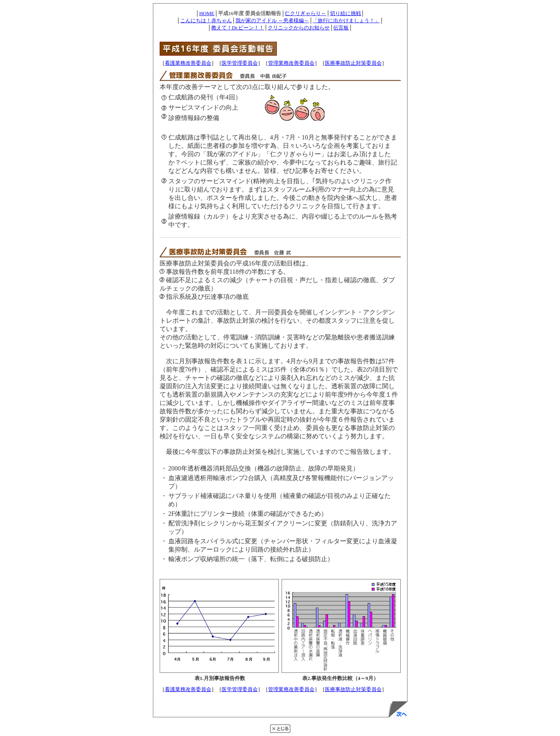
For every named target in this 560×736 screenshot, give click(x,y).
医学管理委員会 (240, 63)
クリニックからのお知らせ (299, 28)
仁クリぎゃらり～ (305, 13)
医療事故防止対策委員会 (353, 63)
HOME (207, 13)
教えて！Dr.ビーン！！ (238, 28)
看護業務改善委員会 (188, 63)
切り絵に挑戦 (346, 13)
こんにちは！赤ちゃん (206, 20)
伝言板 (341, 28)
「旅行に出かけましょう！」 (346, 20)
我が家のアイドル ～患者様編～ (272, 20)
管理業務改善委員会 (291, 63)
